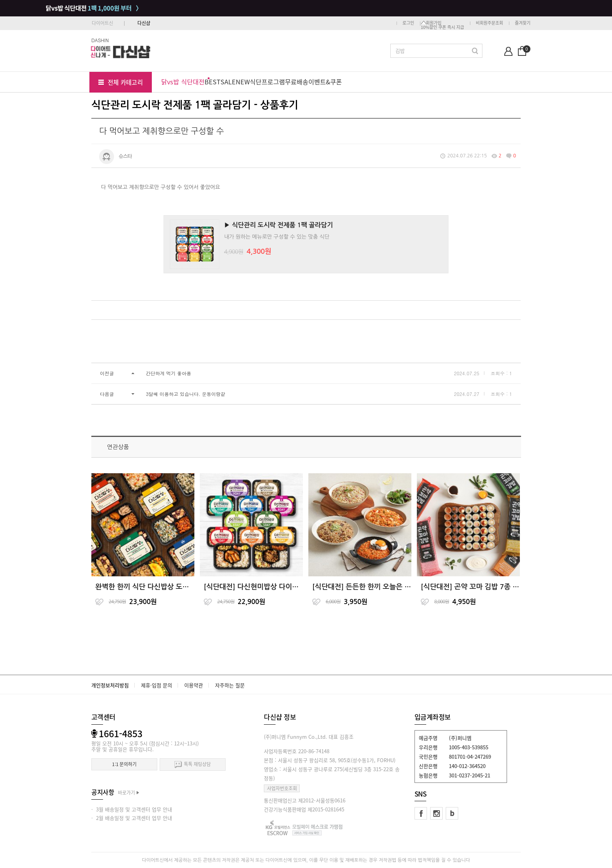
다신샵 (144, 23)
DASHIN (100, 40)
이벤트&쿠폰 (325, 82)
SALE (228, 82)
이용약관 (194, 685)
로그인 (408, 23)
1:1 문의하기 (124, 764)
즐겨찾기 (523, 23)
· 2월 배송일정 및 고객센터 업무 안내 (132, 818)
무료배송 (297, 82)
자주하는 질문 (230, 685)
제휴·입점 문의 (157, 685)
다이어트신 (102, 23)
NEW (243, 82)
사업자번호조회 (282, 788)
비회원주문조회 (489, 23)
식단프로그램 (267, 82)
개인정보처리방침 (110, 685)
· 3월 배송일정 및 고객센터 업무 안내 (132, 809)
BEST (213, 82)
